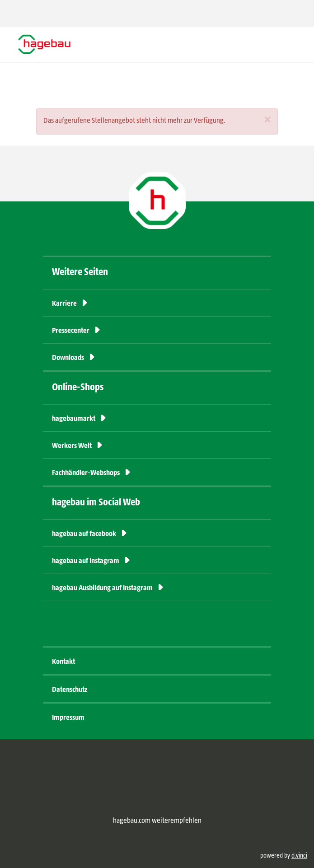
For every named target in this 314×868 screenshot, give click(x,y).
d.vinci (299, 856)
